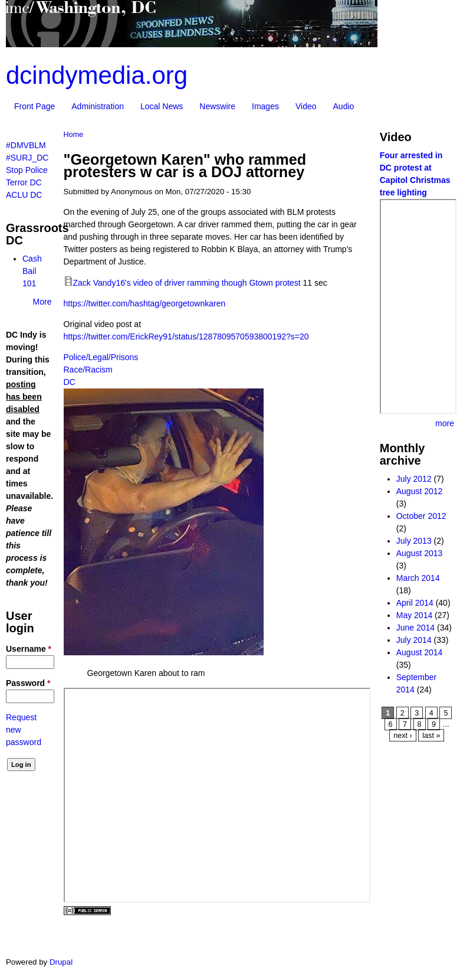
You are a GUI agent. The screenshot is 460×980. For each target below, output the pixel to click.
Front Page (34, 106)
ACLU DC (24, 195)
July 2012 (414, 479)
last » (431, 736)
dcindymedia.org (97, 75)
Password (28, 683)
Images (265, 106)
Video (306, 106)
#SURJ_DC (27, 158)
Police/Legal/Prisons (101, 357)
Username (29, 649)
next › (403, 736)
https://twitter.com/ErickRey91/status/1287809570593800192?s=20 (186, 337)
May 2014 (414, 615)
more (445, 423)
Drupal (61, 962)
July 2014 (414, 640)
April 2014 (415, 603)
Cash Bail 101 (32, 271)
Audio (344, 106)
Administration (98, 106)
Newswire (217, 106)
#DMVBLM (26, 145)
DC (70, 382)
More (42, 302)
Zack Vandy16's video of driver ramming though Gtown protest (187, 283)
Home (74, 135)
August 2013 (420, 553)
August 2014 (420, 652)
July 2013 (414, 541)
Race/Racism (88, 370)
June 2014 (415, 628)
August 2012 (420, 491)
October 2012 (421, 516)
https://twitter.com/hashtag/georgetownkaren (145, 303)
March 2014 (418, 578)
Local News (162, 106)
